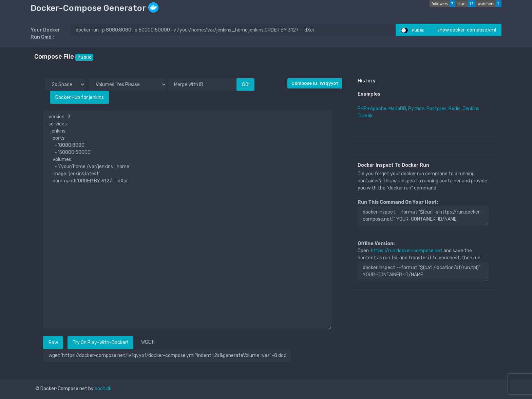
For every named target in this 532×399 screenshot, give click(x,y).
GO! (246, 85)
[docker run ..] (233, 30)
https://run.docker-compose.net (407, 251)
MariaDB (397, 109)
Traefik (365, 116)
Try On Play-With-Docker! (100, 343)
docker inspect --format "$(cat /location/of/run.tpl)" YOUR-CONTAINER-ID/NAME (423, 271)
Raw (53, 343)
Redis (454, 109)
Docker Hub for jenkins (80, 97)
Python (416, 109)
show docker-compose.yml (467, 30)
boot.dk (103, 389)
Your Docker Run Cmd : (45, 34)
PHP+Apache (372, 109)
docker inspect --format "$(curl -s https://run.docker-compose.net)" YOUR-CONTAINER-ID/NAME (423, 216)
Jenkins (471, 109)
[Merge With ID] (203, 85)
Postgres (436, 109)
